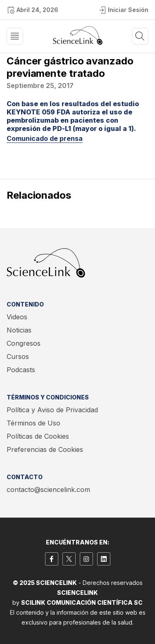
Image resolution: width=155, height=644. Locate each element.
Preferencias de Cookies (45, 449)
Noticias (19, 330)
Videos (17, 317)
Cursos (18, 356)
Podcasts (21, 370)
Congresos (24, 343)
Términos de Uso (33, 423)
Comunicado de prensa (45, 138)
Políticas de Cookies (38, 436)
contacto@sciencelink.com (48, 490)
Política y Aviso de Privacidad (52, 410)
